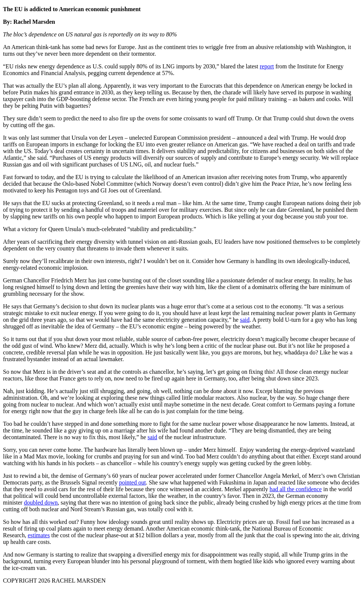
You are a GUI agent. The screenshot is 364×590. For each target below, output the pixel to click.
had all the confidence (296, 489)
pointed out (132, 482)
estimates (39, 535)
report (267, 66)
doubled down (41, 503)
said (245, 320)
